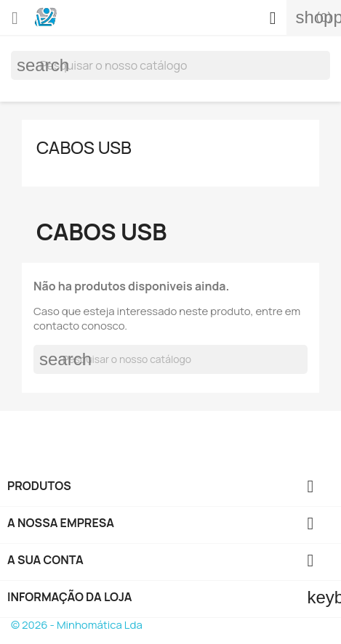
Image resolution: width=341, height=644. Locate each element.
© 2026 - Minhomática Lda (77, 625)
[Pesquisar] (170, 65)
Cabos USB (84, 147)
